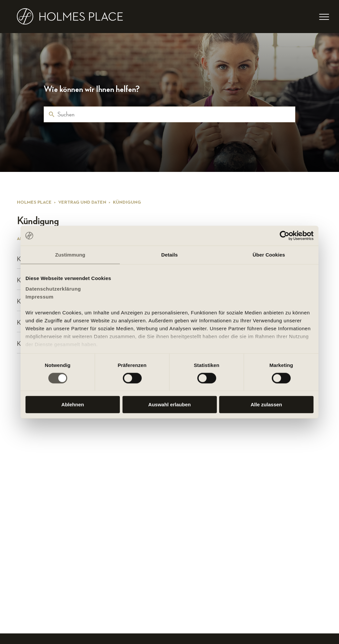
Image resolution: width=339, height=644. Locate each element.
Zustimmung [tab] (70, 255)
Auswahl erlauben (169, 404)
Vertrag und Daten (82, 202)
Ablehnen (73, 404)
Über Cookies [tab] (269, 255)
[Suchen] (169, 114)
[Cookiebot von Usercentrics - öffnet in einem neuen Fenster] (285, 236)
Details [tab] (169, 255)
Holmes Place (34, 202)
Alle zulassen (266, 404)
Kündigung (127, 202)
